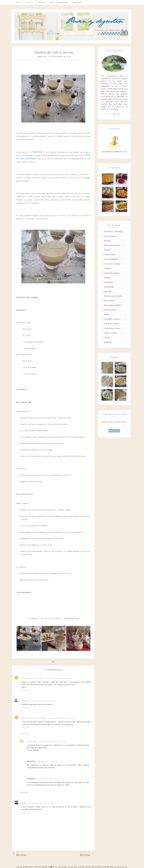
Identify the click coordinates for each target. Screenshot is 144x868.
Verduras (108, 342)
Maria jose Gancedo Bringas (34, 718)
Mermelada (109, 287)
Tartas (107, 338)
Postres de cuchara (112, 328)
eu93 (24, 803)
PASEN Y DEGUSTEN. (35, 867)
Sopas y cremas (110, 333)
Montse (25, 701)
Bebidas (107, 241)
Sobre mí (77, 2)
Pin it (57, 619)
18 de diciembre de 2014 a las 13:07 (41, 803)
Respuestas (25, 734)
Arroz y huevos (110, 236)
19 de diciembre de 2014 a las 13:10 (50, 779)
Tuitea (46, 619)
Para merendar (110, 310)
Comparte (33, 619)
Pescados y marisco (112, 319)
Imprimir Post (72, 619)
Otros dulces (109, 301)
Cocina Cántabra (111, 259)
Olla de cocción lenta (113, 296)
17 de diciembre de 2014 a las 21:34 (43, 701)
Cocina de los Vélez (112, 264)
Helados (108, 278)
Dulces (30, 2)
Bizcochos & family (112, 245)
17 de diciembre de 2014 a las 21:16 (58, 678)
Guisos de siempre (112, 273)
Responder (26, 690)
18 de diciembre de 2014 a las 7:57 (53, 742)
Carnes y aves (110, 255)
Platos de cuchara (112, 324)
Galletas (108, 268)
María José (32, 741)
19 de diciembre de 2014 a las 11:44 (50, 761)
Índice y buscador (59, 2)
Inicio (19, 2)
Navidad (108, 291)
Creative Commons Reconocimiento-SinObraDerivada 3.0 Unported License (103, 867)
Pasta (106, 315)
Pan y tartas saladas (112, 305)
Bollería (107, 250)
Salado (42, 2)
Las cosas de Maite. (61, 867)
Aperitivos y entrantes (113, 232)
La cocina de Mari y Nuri (33, 678)
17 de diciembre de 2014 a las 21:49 (61, 718)
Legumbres (109, 282)
